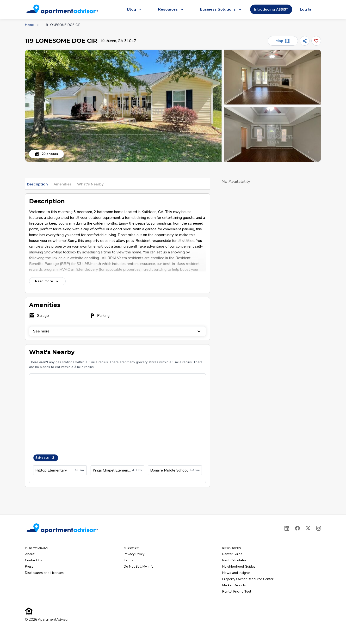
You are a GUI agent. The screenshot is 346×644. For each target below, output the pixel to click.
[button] (123, 106)
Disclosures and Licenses (44, 573)
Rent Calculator (234, 560)
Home (29, 25)
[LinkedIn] (287, 528)
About (30, 554)
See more (117, 331)
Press (29, 567)
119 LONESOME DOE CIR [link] (61, 25)
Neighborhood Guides (239, 567)
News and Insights (236, 573)
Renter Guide (232, 554)
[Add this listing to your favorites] (316, 41)
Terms (128, 560)
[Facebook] (297, 528)
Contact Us (34, 560)
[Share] (305, 41)
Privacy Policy (134, 554)
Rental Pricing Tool (237, 592)
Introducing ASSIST (271, 9)
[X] (308, 528)
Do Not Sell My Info (139, 567)
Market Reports (234, 585)
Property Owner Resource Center (248, 579)
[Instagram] (319, 528)
